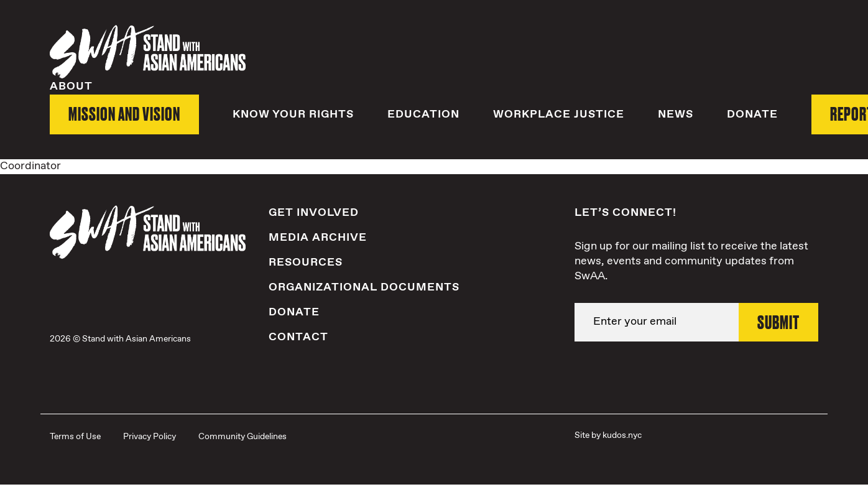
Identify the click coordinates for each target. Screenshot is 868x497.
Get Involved (314, 212)
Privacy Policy (150, 436)
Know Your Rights (293, 114)
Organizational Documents (364, 287)
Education (423, 114)
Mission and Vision (124, 113)
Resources (306, 262)
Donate (752, 114)
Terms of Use (75, 436)
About (71, 86)
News (676, 114)
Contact (298, 337)
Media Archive (318, 237)
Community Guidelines (242, 436)
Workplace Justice (559, 114)
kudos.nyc (622, 435)
